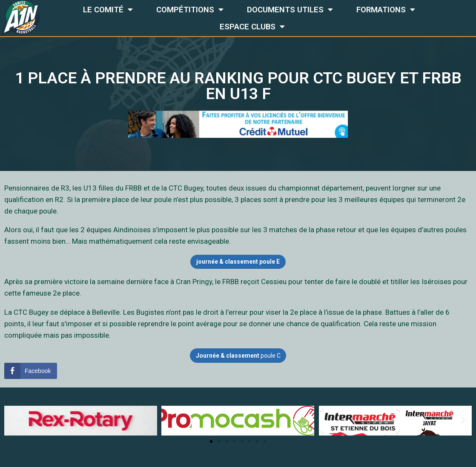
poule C (238, 356)
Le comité (108, 10)
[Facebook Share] (31, 371)
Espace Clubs (252, 27)
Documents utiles (290, 10)
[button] (211, 442)
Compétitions (190, 10)
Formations (386, 10)
